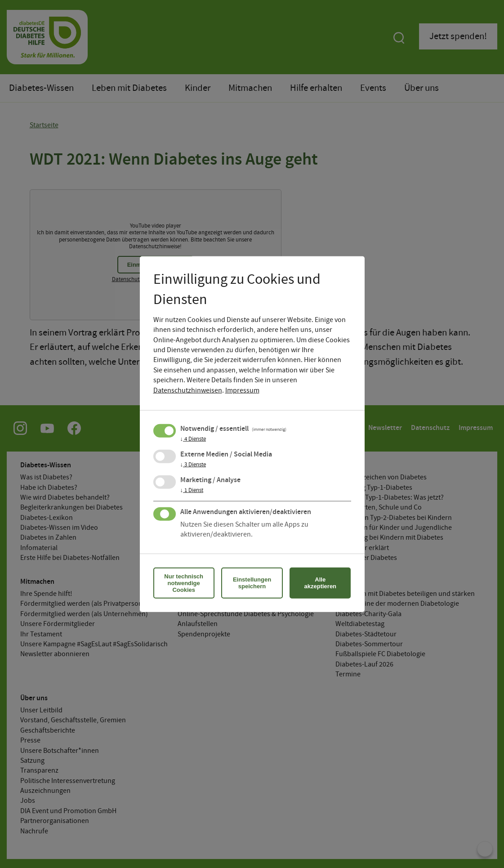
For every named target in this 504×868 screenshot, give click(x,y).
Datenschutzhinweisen (188, 390)
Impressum (242, 390)
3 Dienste (193, 465)
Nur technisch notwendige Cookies (184, 583)
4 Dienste (193, 439)
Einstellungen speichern (252, 583)
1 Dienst (192, 490)
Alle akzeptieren (321, 583)
